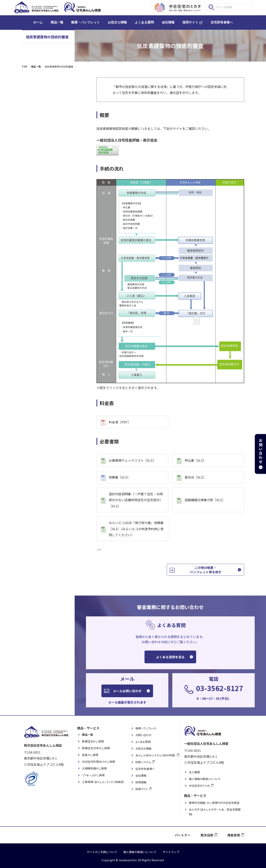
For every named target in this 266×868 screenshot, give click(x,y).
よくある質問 (144, 22)
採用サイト (190, 22)
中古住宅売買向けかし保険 (98, 762)
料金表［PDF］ (120, 422)
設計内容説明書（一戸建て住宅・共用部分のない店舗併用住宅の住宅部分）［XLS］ (136, 500)
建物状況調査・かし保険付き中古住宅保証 (214, 803)
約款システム (143, 762)
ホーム (38, 22)
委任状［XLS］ (195, 477)
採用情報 (141, 782)
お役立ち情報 (117, 22)
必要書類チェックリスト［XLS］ (132, 460)
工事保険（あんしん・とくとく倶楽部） (103, 782)
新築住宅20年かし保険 (96, 748)
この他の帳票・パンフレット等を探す (206, 570)
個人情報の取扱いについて (205, 779)
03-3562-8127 (220, 688)
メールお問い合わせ (127, 691)
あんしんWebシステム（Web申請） (156, 755)
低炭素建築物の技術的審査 (47, 37)
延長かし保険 (90, 755)
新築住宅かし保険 (93, 741)
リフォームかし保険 (93, 775)
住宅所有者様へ (222, 22)
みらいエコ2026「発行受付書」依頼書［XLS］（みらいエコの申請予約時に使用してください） (136, 529)
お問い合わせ (143, 735)
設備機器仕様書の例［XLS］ (205, 500)
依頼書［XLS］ (120, 477)
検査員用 (234, 835)
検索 (211, 7)
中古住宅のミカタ (199, 786)
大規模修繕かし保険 (94, 768)
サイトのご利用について (102, 852)
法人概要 (194, 772)
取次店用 (207, 835)
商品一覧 (57, 22)
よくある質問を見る (170, 657)
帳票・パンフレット (86, 22)
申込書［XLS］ (195, 460)
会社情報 (168, 22)
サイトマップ (171, 852)
